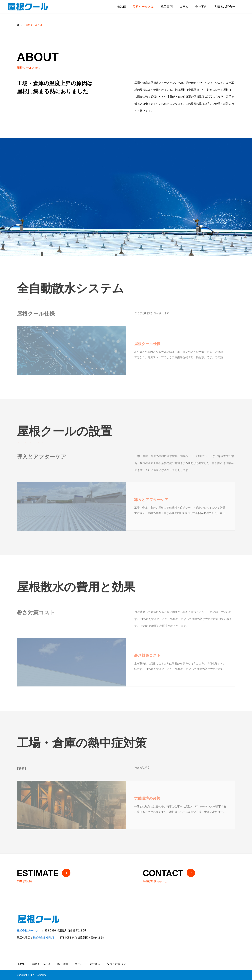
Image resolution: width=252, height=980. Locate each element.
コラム (184, 7)
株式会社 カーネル (28, 931)
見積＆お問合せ (225, 7)
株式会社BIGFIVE (44, 938)
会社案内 (201, 7)
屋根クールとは (143, 7)
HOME (121, 7)
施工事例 (167, 7)
